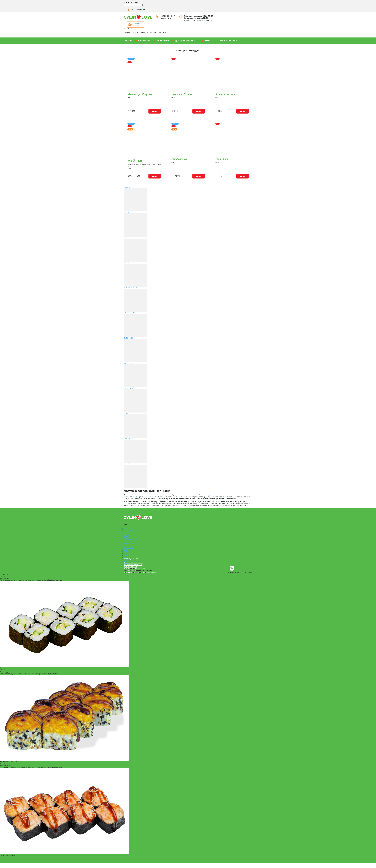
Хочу (155, 111)
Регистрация (140, 10)
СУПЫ (126, 550)
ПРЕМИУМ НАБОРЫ (131, 530)
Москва (137, 2)
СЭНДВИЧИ (128, 546)
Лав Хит (222, 159)
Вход (133, 10)
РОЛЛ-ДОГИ (128, 548)
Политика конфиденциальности (133, 563)
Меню (126, 555)
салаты (126, 497)
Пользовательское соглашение (133, 565)
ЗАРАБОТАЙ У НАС (228, 41)
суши (238, 495)
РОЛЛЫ (126, 534)
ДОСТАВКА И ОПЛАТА (187, 41)
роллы (223, 495)
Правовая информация (131, 567)
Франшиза (127, 557)
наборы (209, 495)
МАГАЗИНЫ (163, 41)
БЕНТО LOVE (128, 532)
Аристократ (225, 94)
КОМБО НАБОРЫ (130, 542)
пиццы (196, 495)
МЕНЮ (128, 41)
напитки (150, 497)
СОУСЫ (126, 553)
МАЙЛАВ (135, 161)
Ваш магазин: (129, 2)
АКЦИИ (208, 41)
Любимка (179, 159)
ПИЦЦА (126, 538)
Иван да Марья (140, 94)
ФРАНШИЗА (144, 41)
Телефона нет (168, 16)
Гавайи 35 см (182, 94)
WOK (136, 497)
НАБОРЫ (127, 528)
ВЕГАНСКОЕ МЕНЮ (131, 540)
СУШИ (126, 536)
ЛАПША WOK (128, 544)
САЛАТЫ (127, 552)
